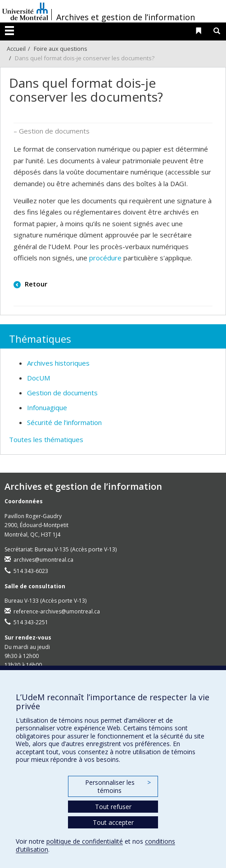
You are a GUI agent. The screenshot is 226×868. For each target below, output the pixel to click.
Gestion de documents (62, 393)
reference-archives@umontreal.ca (57, 611)
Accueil (16, 49)
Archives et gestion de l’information (126, 17)
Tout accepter (113, 822)
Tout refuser (113, 807)
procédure (105, 258)
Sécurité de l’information (64, 422)
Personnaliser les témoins (118, 786)
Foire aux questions (61, 49)
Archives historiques (58, 363)
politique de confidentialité (85, 841)
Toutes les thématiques (46, 439)
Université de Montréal (25, 11)
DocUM (38, 378)
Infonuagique (47, 407)
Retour (35, 284)
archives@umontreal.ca (43, 560)
